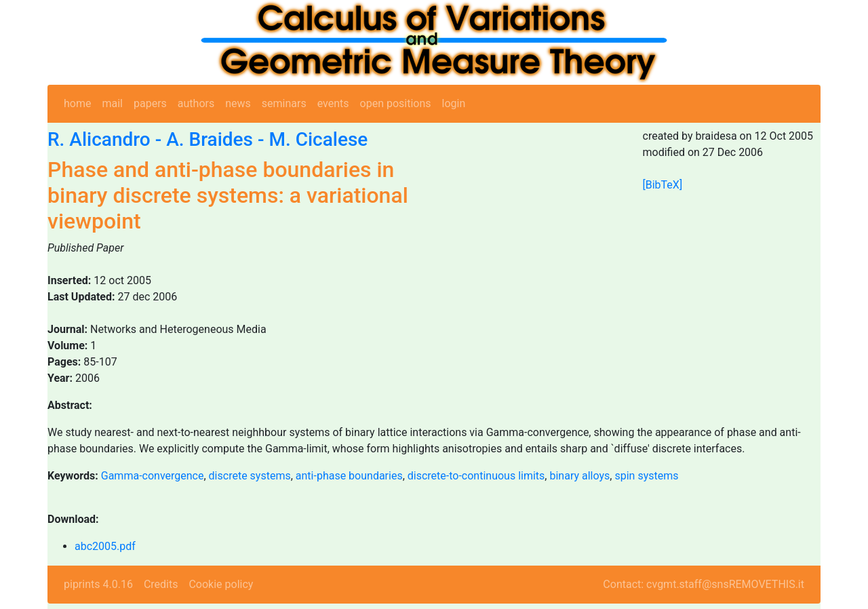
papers (150, 103)
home (77, 103)
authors (196, 103)
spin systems (646, 476)
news (238, 103)
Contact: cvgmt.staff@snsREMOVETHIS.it (704, 584)
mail (112, 103)
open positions (396, 103)
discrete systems (250, 476)
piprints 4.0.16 (98, 584)
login (454, 103)
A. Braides (210, 139)
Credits (161, 584)
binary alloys (579, 476)
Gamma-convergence (153, 476)
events (333, 103)
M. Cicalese (318, 139)
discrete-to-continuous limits (476, 476)
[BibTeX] (663, 185)
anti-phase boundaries (349, 476)
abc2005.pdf (105, 546)
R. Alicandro (99, 139)
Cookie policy (221, 584)
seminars (284, 103)
